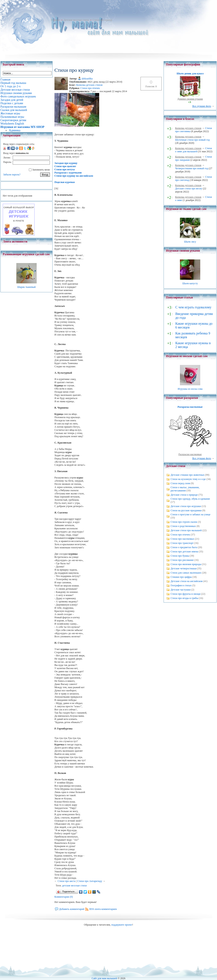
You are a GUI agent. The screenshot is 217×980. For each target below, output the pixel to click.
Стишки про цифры (181, 577)
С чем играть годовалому (193, 307)
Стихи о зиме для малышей (193, 150)
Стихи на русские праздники (186, 510)
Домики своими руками (190, 99)
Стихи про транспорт (182, 543)
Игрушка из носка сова (190, 389)
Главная (56, 20)
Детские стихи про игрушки (186, 506)
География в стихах (181, 585)
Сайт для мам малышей (104, 978)
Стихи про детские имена (184, 552)
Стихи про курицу (102, 20)
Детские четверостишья (184, 568)
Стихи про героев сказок (184, 522)
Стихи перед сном (180, 483)
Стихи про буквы (180, 556)
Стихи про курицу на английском (74, 176)
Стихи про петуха (65, 169)
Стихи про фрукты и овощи (186, 594)
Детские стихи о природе (184, 495)
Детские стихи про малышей (186, 530)
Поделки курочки (65, 182)
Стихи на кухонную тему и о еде (188, 479)
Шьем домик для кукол (190, 73)
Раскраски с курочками (68, 173)
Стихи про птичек (90, 88)
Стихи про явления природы (186, 564)
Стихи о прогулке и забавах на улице (191, 514)
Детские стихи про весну (189, 189)
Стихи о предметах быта (184, 547)
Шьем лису (190, 242)
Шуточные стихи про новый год (192, 140)
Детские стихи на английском (187, 581)
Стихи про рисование (182, 560)
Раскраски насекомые (190, 454)
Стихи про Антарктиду (90, 881)
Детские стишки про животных (188, 475)
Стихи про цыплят (65, 166)
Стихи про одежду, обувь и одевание (190, 499)
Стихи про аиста (67, 881)
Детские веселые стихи (76, 20)
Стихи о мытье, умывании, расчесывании (185, 489)
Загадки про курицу (66, 163)
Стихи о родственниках (183, 526)
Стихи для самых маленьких (186, 573)
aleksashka (87, 79)
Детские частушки (181, 590)
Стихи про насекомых (182, 539)
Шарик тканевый (26, 287)
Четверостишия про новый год (192, 168)
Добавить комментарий (72, 909)
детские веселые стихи (74, 886)
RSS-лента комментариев (103, 909)
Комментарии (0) (64, 897)
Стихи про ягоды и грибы (184, 598)
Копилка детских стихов (89, 85)
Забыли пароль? (12, 175)
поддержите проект (122, 925)
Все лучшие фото (202, 106)
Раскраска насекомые (190, 407)
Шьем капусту (190, 283)
